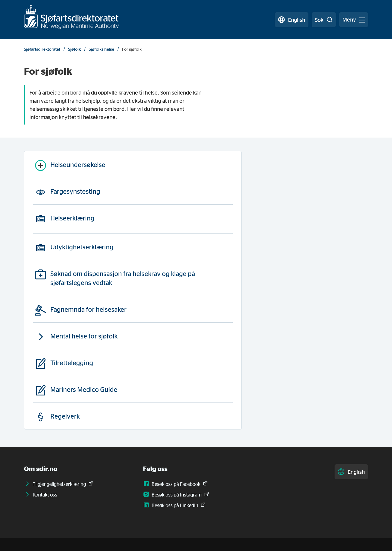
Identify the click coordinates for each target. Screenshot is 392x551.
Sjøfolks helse (101, 49)
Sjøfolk (74, 49)
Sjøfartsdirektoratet (42, 49)
